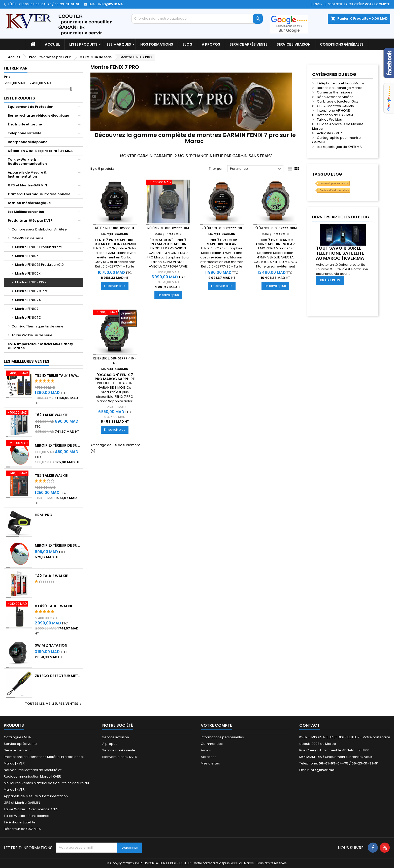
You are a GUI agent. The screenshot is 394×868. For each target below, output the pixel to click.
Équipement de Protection (31, 107)
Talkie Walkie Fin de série (32, 335)
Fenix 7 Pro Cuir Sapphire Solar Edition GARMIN (222, 244)
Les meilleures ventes (27, 361)
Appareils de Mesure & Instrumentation (27, 174)
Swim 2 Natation (51, 645)
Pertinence (256, 169)
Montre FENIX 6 (27, 256)
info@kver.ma (111, 4)
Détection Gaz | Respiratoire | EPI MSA (40, 151)
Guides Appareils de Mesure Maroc (338, 126)
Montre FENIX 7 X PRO (32, 291)
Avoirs (206, 750)
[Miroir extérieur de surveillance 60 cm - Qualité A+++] (19, 444)
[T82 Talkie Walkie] (19, 474)
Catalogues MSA (17, 737)
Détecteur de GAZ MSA (22, 829)
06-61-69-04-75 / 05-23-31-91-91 (52, 4)
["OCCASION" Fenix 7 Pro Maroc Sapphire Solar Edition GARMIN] (168, 183)
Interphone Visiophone (28, 142)
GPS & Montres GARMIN (336, 106)
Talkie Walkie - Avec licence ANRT (31, 809)
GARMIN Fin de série (28, 238)
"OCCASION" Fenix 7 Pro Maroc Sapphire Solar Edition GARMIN (168, 244)
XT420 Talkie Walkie (54, 606)
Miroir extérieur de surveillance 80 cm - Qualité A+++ (58, 545)
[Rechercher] (197, 19)
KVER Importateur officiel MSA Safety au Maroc (40, 346)
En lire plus (330, 280)
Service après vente (248, 44)
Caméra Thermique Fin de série (38, 326)
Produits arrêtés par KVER (30, 221)
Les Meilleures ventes (26, 212)
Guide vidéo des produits (334, 190)
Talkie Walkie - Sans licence (27, 816)
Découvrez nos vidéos (335, 97)
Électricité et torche (25, 124)
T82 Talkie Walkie (51, 476)
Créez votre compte (372, 4)
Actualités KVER (329, 133)
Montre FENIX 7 (27, 309)
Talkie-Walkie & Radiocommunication (27, 162)
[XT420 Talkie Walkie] (19, 604)
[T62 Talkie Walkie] (19, 413)
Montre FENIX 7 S (28, 300)
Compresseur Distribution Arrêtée (39, 229)
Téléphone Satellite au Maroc (341, 83)
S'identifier (338, 4)
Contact (309, 725)
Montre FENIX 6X (28, 273)
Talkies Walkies (329, 120)
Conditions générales (342, 44)
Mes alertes (210, 763)
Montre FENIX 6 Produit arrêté (39, 247)
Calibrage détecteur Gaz (337, 101)
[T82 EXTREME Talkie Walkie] (19, 374)
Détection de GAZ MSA (335, 115)
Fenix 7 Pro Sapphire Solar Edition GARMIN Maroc (115, 244)
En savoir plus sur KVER (334, 183)
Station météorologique (29, 203)
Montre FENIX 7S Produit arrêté (39, 265)
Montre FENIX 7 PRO (30, 282)
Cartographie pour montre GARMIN (336, 140)
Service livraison (294, 44)
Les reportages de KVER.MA (339, 147)
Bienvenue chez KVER (120, 757)
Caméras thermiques (335, 92)
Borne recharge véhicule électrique (38, 115)
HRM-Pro (44, 515)
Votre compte (216, 725)
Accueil (52, 44)
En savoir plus (116, 286)
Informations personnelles (222, 737)
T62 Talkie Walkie (51, 415)
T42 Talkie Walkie (51, 576)
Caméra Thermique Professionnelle (39, 194)
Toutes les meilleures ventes (54, 704)
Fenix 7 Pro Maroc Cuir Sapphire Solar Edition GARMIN (275, 244)
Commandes (212, 744)
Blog (187, 44)
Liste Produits (83, 44)
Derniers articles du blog (341, 217)
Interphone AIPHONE (333, 110)
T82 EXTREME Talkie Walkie (58, 376)
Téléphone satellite (25, 133)
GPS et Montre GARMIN (27, 185)
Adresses (209, 757)
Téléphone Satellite (20, 822)
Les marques (119, 44)
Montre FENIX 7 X (28, 318)
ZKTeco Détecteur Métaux (58, 676)
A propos (211, 44)
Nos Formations (157, 44)
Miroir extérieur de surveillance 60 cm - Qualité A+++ (58, 445)
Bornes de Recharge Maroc (340, 88)
